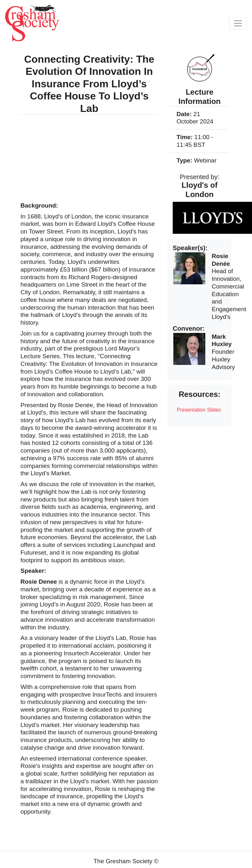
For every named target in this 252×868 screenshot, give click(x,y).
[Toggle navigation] (238, 23)
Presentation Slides (199, 410)
